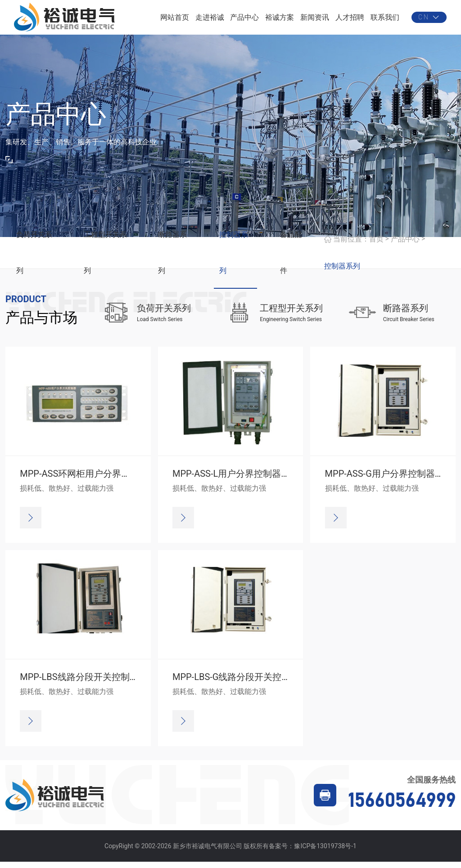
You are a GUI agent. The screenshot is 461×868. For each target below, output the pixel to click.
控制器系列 (342, 272)
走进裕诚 (210, 20)
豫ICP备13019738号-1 (325, 852)
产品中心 (244, 20)
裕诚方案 (280, 20)
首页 (376, 245)
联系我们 (385, 20)
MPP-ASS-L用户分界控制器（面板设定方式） (263, 480)
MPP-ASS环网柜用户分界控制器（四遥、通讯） (115, 480)
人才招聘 (350, 20)
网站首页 (175, 20)
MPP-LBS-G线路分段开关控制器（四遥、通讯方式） (276, 683)
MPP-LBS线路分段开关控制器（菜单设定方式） (115, 683)
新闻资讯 (315, 20)
